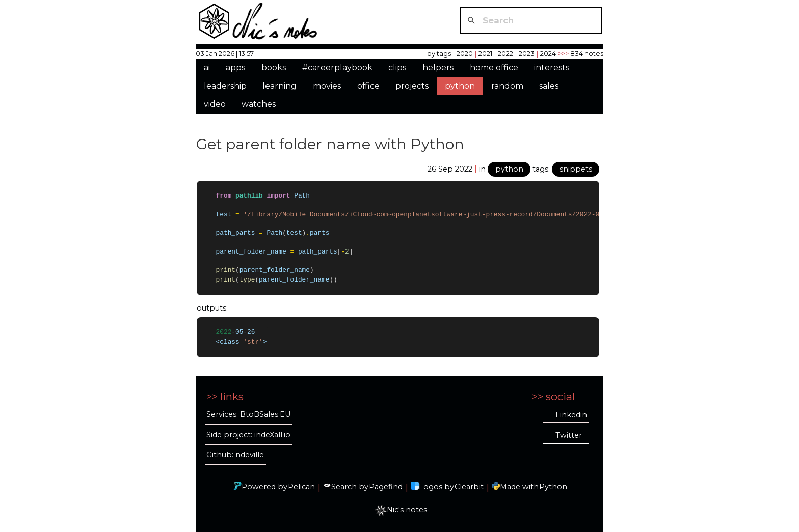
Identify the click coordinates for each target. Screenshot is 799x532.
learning (279, 86)
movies (327, 86)
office (368, 86)
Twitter (569, 435)
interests (552, 67)
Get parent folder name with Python (330, 144)
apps (235, 67)
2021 (485, 53)
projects (412, 86)
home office (494, 67)
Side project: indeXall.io (248, 434)
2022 (505, 53)
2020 (465, 53)
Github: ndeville (235, 454)
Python (553, 486)
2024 (548, 53)
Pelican (301, 486)
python (460, 86)
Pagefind (386, 486)
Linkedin (571, 414)
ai (207, 67)
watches (259, 104)
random (507, 86)
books (274, 67)
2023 (527, 53)
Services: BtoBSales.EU (248, 414)
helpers (438, 67)
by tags (439, 53)
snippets (576, 169)
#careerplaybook (337, 67)
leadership (225, 86)
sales (549, 86)
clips (397, 67)
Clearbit (469, 486)
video (215, 104)
